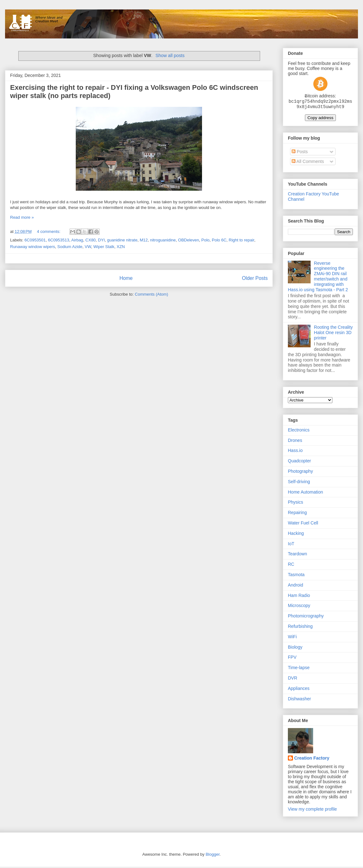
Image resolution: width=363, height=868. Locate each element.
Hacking (296, 535)
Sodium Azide (70, 247)
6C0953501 (35, 240)
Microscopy (299, 607)
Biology (295, 648)
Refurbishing (300, 628)
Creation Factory (312, 759)
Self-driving (299, 483)
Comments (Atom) (151, 294)
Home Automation (305, 493)
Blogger (212, 856)
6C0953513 (59, 240)
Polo (205, 240)
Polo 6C (219, 240)
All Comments (308, 163)
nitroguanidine (163, 240)
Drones (295, 442)
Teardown (298, 555)
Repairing (297, 514)
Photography (300, 472)
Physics (295, 503)
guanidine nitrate (122, 240)
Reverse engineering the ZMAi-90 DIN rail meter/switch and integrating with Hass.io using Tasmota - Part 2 (318, 278)
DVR (293, 679)
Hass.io (295, 452)
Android (295, 586)
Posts (300, 153)
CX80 (91, 240)
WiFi (292, 638)
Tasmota (296, 576)
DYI (101, 240)
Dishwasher (299, 700)
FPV (292, 658)
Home (126, 278)
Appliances (299, 690)
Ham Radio (299, 597)
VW (88, 247)
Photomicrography (306, 617)
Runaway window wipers (33, 247)
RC (291, 565)
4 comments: (49, 231)
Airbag (77, 240)
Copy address (320, 119)
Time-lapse (299, 669)
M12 (144, 240)
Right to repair (242, 240)
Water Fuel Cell (303, 524)
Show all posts (170, 55)
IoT (291, 545)
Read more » (22, 217)
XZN (121, 247)
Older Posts (255, 278)
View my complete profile (312, 810)
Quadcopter (299, 462)
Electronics (299, 431)
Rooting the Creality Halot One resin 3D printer (333, 334)
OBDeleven (188, 240)
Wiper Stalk (104, 247)
